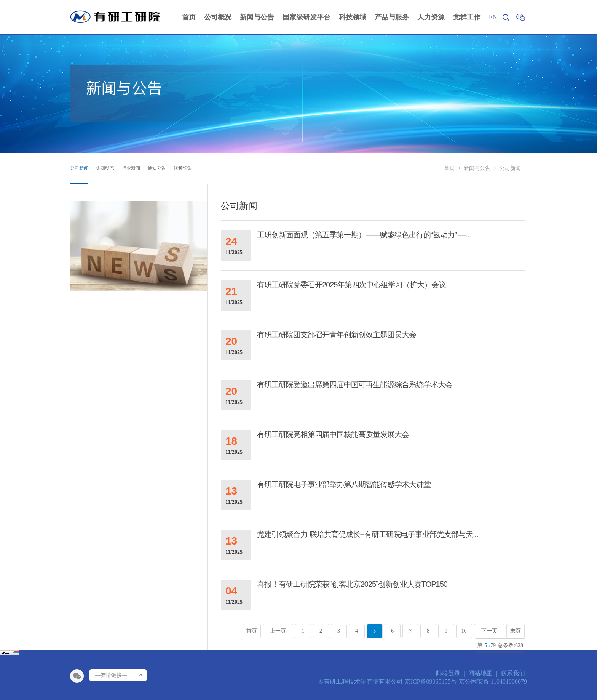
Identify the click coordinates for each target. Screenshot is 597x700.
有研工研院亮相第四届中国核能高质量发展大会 (333, 434)
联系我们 (513, 673)
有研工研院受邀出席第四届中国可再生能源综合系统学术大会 (355, 384)
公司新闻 (510, 168)
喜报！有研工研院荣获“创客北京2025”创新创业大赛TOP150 (352, 584)
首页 (449, 168)
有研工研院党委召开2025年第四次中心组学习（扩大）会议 (352, 285)
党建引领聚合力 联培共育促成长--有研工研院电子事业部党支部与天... (368, 534)
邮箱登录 (448, 673)
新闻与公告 (477, 168)
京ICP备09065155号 (431, 682)
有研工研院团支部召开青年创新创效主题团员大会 (337, 335)
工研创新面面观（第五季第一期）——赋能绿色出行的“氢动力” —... (364, 235)
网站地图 (480, 673)
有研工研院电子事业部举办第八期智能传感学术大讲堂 (344, 484)
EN (493, 17)
